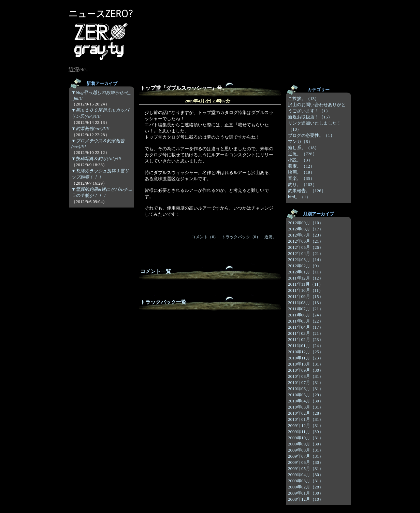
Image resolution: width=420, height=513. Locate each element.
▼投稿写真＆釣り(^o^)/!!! (96, 159)
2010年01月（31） (306, 419)
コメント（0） (205, 237)
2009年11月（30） (306, 432)
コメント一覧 (156, 271)
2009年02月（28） (306, 487)
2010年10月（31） (306, 364)
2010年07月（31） (306, 382)
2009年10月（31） (306, 438)
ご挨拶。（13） (303, 98)
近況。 (271, 237)
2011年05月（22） (306, 321)
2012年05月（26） (306, 247)
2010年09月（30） (306, 370)
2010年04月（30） (306, 401)
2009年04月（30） (306, 475)
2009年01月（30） (306, 493)
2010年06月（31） (306, 389)
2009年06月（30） (306, 462)
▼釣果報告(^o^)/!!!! (90, 129)
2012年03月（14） (306, 260)
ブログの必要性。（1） (311, 135)
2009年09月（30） (306, 444)
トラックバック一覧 (163, 302)
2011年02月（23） (306, 339)
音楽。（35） (301, 178)
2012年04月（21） (306, 253)
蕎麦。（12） (301, 166)
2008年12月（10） (306, 499)
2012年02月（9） (305, 266)
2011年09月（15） (306, 296)
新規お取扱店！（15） (310, 117)
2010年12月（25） (306, 352)
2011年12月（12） (306, 278)
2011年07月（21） (306, 309)
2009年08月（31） (306, 450)
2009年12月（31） (306, 425)
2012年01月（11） (306, 272)
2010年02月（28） (306, 413)
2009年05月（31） (306, 468)
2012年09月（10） (306, 223)
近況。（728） (302, 154)
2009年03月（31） (306, 481)
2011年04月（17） (306, 327)
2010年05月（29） (306, 395)
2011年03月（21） (306, 333)
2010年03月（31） (306, 407)
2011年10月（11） (306, 290)
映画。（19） (301, 172)
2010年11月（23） (306, 358)
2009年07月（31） (306, 456)
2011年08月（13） (306, 303)
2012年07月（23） (306, 235)
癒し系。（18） (303, 148)
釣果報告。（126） (307, 191)
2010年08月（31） (306, 376)
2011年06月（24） (306, 315)
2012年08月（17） (306, 229)
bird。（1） (299, 197)
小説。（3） (300, 160)
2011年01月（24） (306, 346)
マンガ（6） (300, 141)
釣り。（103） (302, 184)
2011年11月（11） (306, 284)
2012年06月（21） (306, 241)
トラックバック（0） (241, 237)
